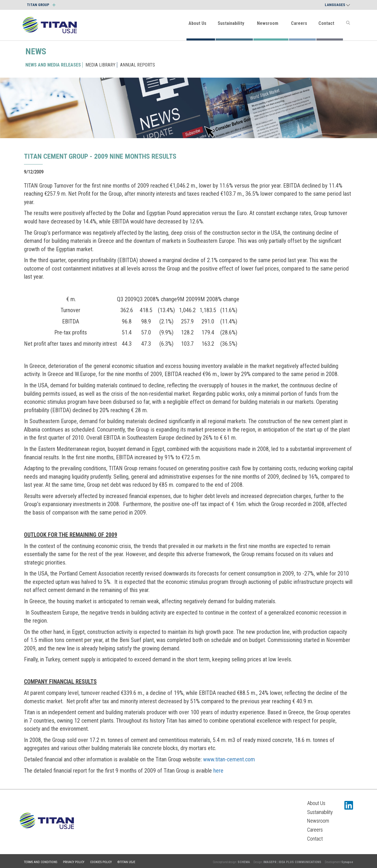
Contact (326, 23)
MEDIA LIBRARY (100, 65)
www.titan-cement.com (229, 759)
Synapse (347, 862)
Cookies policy (101, 862)
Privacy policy (74, 862)
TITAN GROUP (41, 5)
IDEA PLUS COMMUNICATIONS (300, 862)
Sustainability (231, 23)
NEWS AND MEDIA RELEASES (53, 65)
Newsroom (268, 23)
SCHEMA (244, 862)
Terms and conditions (41, 862)
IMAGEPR (270, 862)
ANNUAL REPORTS (138, 65)
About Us (197, 23)
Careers (299, 23)
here (218, 771)
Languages (337, 5)
